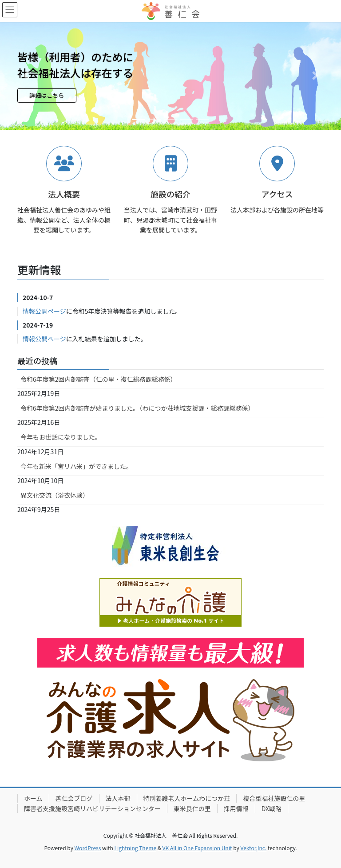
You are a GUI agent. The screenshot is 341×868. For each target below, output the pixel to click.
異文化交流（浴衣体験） (55, 495)
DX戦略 (272, 808)
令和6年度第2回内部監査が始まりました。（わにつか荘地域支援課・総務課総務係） (137, 408)
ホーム (33, 798)
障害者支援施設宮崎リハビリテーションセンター (92, 808)
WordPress (88, 848)
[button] (26, 76)
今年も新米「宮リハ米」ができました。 (76, 466)
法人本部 (118, 798)
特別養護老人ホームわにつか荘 (187, 798)
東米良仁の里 (192, 808)
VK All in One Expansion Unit (197, 848)
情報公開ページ (44, 311)
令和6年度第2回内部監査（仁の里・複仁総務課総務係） (99, 379)
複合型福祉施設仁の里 (274, 798)
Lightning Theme (135, 848)
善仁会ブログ (74, 798)
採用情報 (236, 808)
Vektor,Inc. (253, 848)
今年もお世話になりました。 (61, 437)
